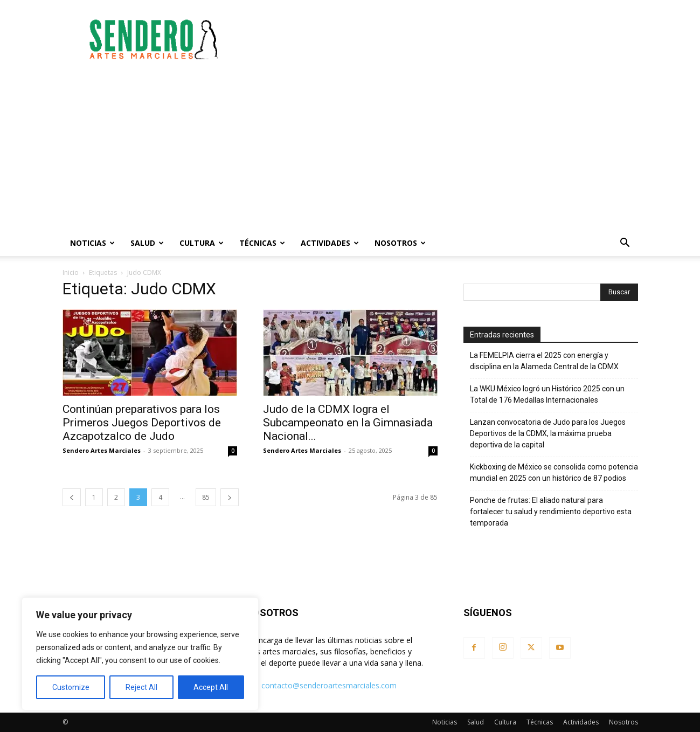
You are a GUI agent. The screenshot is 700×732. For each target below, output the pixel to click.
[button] (625, 244)
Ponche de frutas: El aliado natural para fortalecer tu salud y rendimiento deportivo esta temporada (551, 512)
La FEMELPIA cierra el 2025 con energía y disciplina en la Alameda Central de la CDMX (544, 361)
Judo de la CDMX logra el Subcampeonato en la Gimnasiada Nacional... (348, 423)
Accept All (211, 687)
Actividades (330, 243)
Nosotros (400, 243)
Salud (147, 243)
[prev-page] (72, 497)
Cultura (202, 243)
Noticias (92, 243)
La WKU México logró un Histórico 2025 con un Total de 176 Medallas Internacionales (547, 394)
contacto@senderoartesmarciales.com (329, 685)
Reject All (141, 687)
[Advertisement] (442, 39)
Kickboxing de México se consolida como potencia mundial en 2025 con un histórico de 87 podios (554, 472)
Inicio (71, 272)
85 (206, 497)
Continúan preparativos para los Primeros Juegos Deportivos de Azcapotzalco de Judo (142, 423)
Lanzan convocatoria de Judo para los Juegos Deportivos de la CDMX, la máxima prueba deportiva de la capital (548, 433)
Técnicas (262, 243)
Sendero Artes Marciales (102, 450)
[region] (140, 654)
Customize (71, 687)
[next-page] (230, 497)
